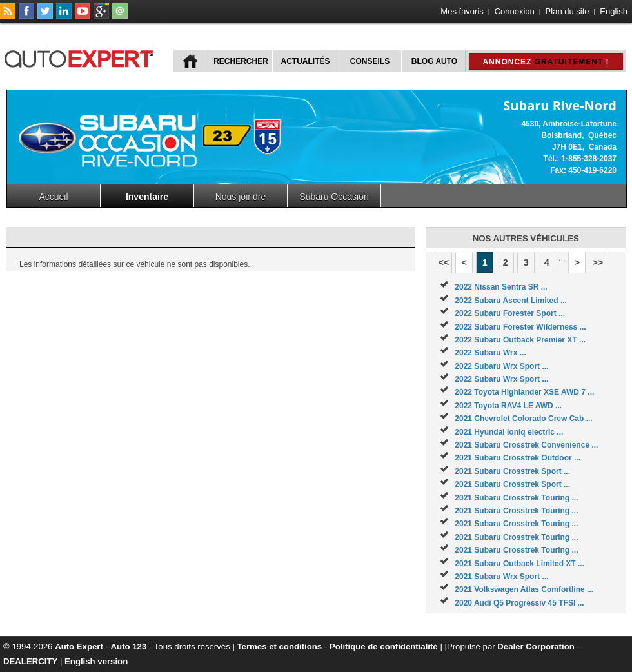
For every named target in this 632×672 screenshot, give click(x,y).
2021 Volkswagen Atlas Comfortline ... (524, 589)
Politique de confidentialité (384, 647)
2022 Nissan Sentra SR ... (501, 287)
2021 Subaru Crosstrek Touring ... (516, 498)
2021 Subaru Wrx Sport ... (501, 577)
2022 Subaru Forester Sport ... (510, 313)
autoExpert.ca (81, 57)
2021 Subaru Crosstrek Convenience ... (526, 445)
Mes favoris (462, 11)
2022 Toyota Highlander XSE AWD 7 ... (524, 392)
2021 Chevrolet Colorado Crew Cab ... (523, 419)
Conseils (370, 61)
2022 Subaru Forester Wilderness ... (520, 327)
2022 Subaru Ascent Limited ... (511, 301)
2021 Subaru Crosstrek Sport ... (512, 471)
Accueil (53, 197)
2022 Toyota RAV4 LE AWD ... (508, 406)
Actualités (306, 61)
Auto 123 (129, 647)
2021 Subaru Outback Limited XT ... (519, 564)
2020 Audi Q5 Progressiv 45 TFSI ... (519, 603)
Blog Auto (434, 61)
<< (443, 262)
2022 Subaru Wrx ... (490, 353)
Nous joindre (241, 197)
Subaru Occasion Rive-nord (334, 199)
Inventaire (147, 197)
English (614, 11)
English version (96, 661)
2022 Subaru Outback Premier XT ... (520, 340)
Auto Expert (79, 647)
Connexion (515, 11)
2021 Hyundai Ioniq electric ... (509, 432)
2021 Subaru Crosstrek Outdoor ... (518, 458)
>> (597, 262)
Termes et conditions (280, 647)
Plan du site (568, 11)
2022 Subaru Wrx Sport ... (501, 366)
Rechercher (241, 61)
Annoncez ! (546, 62)
